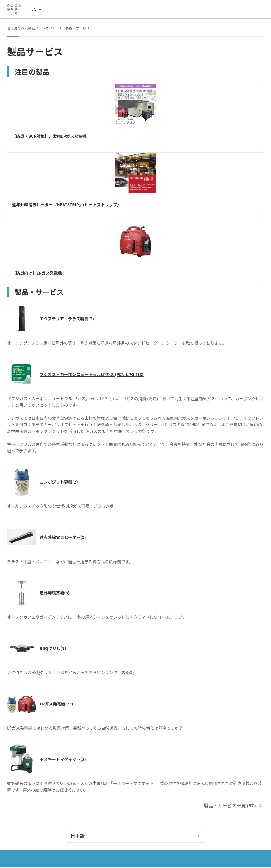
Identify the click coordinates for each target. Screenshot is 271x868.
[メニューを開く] (262, 9)
